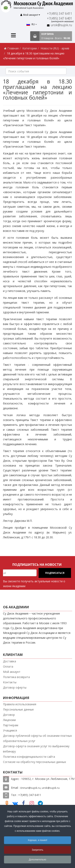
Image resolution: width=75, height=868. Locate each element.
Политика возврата (16, 676)
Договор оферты (15, 686)
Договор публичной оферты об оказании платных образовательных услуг (37, 737)
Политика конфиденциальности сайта (29, 755)
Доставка (9, 660)
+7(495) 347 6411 (60, 14)
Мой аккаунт (12, 670)
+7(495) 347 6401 (60, 18)
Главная (13, 47)
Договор (9, 713)
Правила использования (20, 703)
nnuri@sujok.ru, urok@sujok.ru (41, 786)
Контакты (10, 681)
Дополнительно (37, 860)
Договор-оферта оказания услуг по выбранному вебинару (36, 747)
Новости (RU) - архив (55, 47)
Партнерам (11, 724)
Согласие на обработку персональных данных (34, 760)
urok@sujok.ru (62, 25)
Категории (30, 47)
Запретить (37, 850)
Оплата (8, 665)
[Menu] (13, 34)
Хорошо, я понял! (37, 840)
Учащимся (10, 729)
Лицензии (9, 718)
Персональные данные (18, 708)
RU (14, 15)
